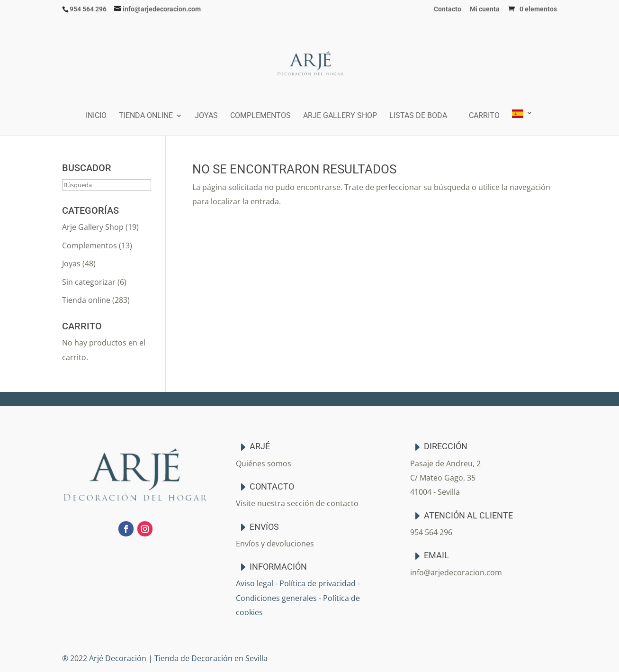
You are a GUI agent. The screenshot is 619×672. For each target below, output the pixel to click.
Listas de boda (418, 116)
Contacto (448, 9)
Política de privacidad (318, 583)
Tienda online (146, 116)
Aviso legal (255, 583)
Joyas (206, 116)
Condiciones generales (276, 598)
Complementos (260, 116)
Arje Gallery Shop (340, 116)
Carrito (484, 116)
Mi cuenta (485, 9)
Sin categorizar (89, 282)
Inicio (96, 116)
